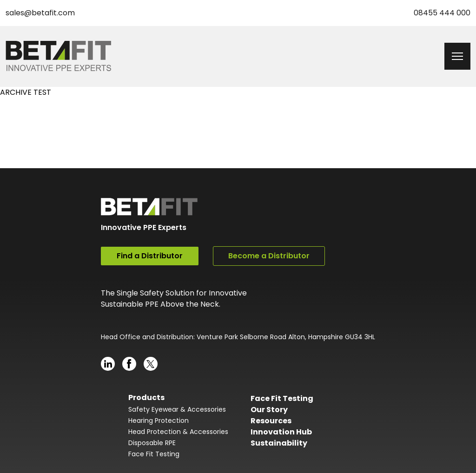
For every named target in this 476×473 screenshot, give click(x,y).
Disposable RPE (152, 443)
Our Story (269, 410)
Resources (271, 421)
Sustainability (279, 443)
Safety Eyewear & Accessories (177, 409)
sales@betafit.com (40, 13)
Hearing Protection (159, 420)
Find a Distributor (150, 256)
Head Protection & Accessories (178, 432)
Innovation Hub (281, 432)
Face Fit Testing (154, 454)
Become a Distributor (269, 256)
